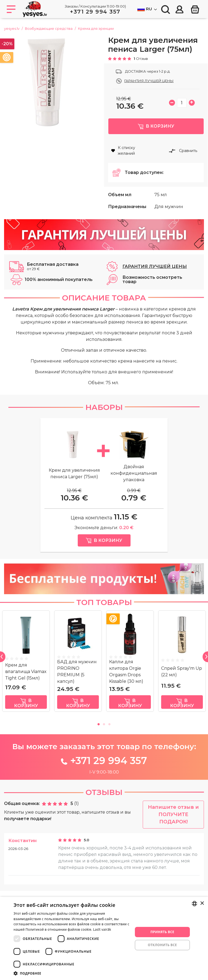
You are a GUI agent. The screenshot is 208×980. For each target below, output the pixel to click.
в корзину (26, 711)
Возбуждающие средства (49, 28)
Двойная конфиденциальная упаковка (134, 481)
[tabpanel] (26, 671)
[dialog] (104, 938)
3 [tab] (109, 731)
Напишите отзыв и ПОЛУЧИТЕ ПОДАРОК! (173, 822)
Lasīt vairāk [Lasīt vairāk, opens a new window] (102, 929)
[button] (71, 973)
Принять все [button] (162, 932)
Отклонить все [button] (162, 945)
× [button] (202, 903)
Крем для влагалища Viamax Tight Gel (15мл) (26, 679)
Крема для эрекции (96, 28)
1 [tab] (99, 731)
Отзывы (104, 800)
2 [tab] (104, 731)
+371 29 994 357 (95, 12)
